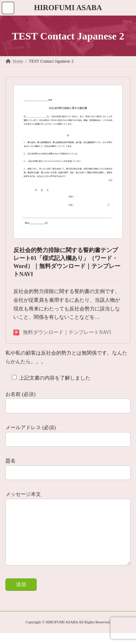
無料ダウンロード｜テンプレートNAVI (62, 333)
